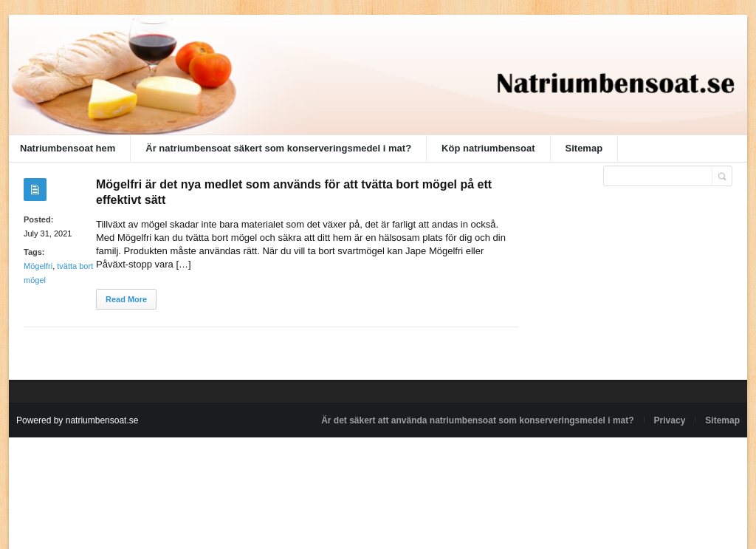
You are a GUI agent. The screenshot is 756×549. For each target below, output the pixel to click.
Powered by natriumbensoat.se (77, 420)
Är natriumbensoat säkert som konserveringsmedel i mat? (278, 148)
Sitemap (584, 148)
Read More (126, 299)
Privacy (670, 420)
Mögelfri (38, 266)
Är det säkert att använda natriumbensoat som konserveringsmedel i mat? (477, 420)
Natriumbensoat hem (68, 148)
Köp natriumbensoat (488, 148)
